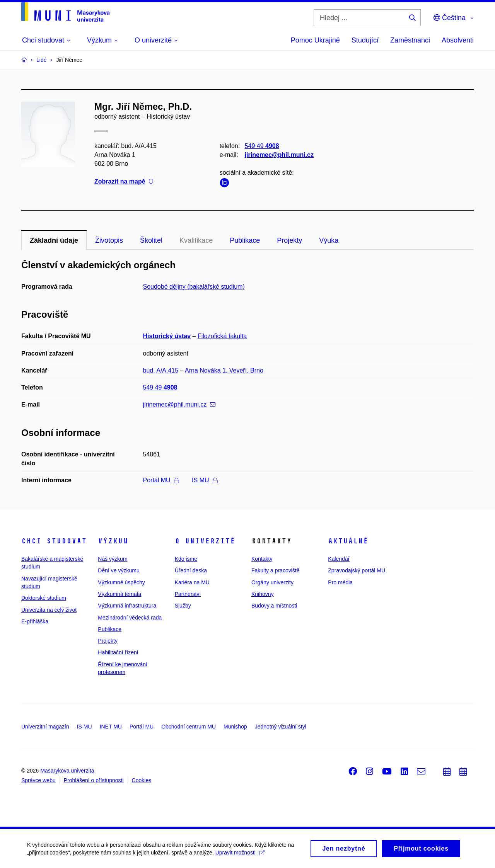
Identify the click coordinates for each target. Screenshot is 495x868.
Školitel (151, 240)
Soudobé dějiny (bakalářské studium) (194, 287)
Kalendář (339, 559)
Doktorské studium (44, 598)
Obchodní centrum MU (189, 727)
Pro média (340, 582)
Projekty (289, 240)
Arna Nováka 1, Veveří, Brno (224, 370)
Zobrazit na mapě (124, 182)
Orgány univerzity (272, 582)
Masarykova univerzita (67, 771)
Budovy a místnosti (274, 606)
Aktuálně (348, 541)
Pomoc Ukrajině (315, 40)
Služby (183, 606)
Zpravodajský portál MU (357, 570)
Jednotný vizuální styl (281, 727)
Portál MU (161, 480)
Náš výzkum (113, 559)
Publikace (245, 240)
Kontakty (262, 559)
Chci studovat (54, 541)
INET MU (111, 727)
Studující (365, 40)
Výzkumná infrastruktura (127, 606)
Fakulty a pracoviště (276, 570)
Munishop (235, 727)
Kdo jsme (186, 559)
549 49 (262, 146)
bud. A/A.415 (161, 370)
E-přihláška (35, 621)
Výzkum (113, 541)
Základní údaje (54, 240)
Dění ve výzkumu (119, 570)
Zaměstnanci (410, 40)
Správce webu (38, 780)
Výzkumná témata (119, 594)
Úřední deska (191, 570)
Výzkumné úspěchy (121, 582)
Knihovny (263, 594)
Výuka (329, 240)
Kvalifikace (196, 240)
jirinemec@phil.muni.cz (279, 155)
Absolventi (458, 40)
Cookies (142, 780)
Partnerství (188, 594)
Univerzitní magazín (45, 727)
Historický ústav (167, 336)
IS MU (204, 480)
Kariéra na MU (192, 582)
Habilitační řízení (118, 652)
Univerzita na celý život (49, 610)
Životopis (109, 240)
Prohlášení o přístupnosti (94, 780)
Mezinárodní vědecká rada (130, 618)
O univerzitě (205, 541)
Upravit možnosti (240, 854)
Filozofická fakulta (222, 336)
